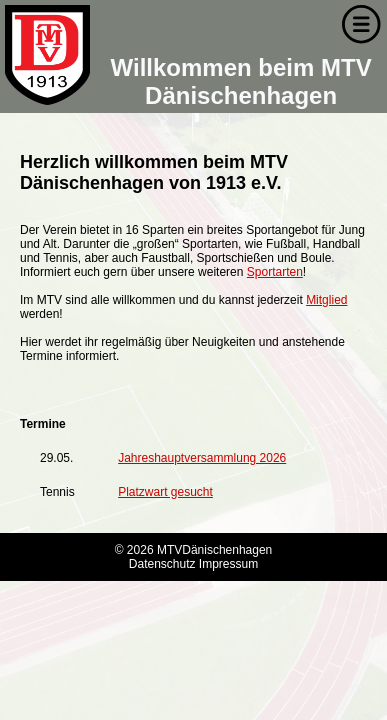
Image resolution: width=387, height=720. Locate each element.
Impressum (228, 564)
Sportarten (275, 272)
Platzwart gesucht (165, 492)
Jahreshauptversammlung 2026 (202, 458)
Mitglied (326, 300)
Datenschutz (162, 564)
